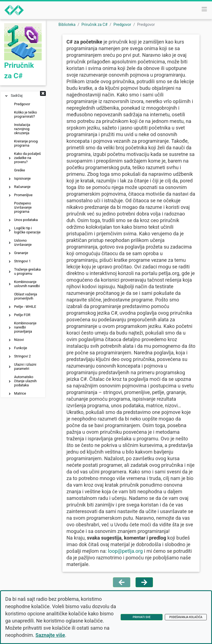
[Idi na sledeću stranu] (144, 582)
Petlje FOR (22, 315)
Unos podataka (26, 220)
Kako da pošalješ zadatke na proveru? (27, 158)
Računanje (22, 187)
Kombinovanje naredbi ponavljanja (25, 327)
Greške (19, 170)
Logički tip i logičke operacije (27, 230)
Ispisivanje (22, 178)
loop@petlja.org (125, 551)
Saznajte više (50, 635)
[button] (43, 94)
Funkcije (21, 348)
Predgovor (22, 104)
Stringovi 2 (22, 356)
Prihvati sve (142, 617)
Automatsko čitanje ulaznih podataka (25, 381)
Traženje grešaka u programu (27, 271)
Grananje (21, 253)
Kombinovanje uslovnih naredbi (27, 284)
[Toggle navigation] (204, 9)
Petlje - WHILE (25, 307)
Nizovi (19, 340)
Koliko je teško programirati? (26, 114)
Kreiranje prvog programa (26, 143)
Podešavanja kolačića (186, 617)
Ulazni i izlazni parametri (25, 367)
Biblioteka (67, 25)
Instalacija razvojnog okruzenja (22, 129)
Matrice (20, 393)
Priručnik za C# (94, 25)
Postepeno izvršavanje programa (23, 207)
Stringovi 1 (22, 261)
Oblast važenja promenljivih (26, 296)
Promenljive (23, 195)
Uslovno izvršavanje (23, 242)
